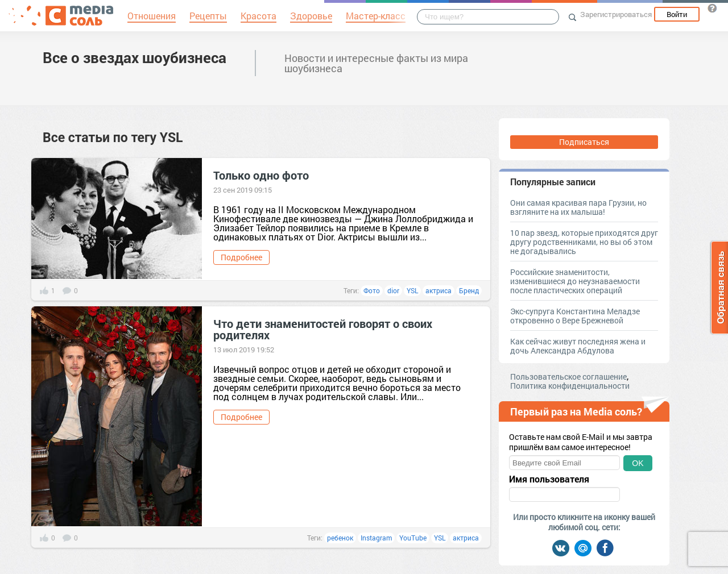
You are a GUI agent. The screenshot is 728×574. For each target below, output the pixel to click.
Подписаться (584, 142)
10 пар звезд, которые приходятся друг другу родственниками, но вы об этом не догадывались (584, 242)
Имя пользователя (549, 479)
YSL (412, 290)
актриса (439, 290)
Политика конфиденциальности (570, 386)
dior (393, 290)
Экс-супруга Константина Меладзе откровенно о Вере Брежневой (575, 316)
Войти (677, 14)
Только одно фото (261, 175)
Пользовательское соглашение (568, 377)
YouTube (413, 538)
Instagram (376, 538)
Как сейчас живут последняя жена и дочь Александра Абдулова (578, 346)
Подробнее (241, 257)
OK (638, 463)
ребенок (340, 538)
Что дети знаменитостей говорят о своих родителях (323, 329)
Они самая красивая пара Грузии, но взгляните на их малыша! (578, 207)
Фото (372, 290)
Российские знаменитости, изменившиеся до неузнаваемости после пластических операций (575, 281)
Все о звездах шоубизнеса (135, 57)
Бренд (469, 290)
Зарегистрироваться (616, 14)
